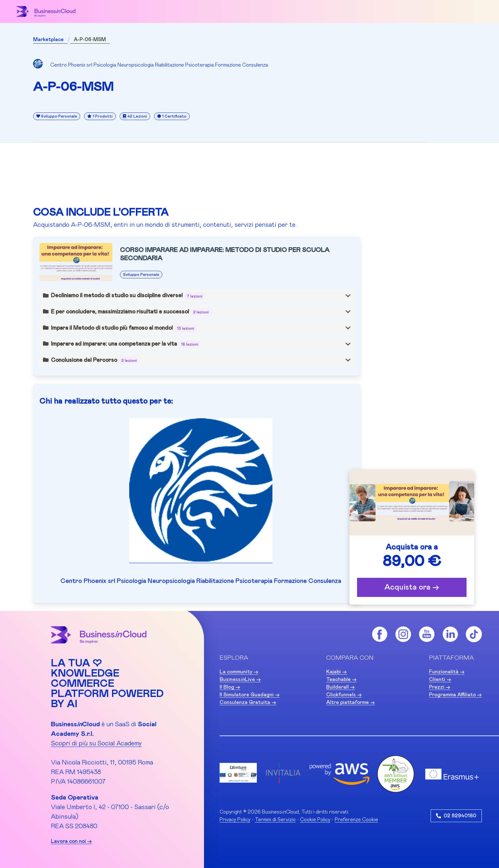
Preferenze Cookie (356, 820)
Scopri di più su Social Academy (96, 743)
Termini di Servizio (275, 820)
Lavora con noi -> (71, 841)
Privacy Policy (235, 820)
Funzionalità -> (447, 672)
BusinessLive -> (240, 679)
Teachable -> (341, 679)
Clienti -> (440, 679)
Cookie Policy (315, 820)
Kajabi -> (337, 672)
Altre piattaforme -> (351, 702)
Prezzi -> (440, 687)
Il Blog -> (230, 687)
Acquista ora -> (412, 587)
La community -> (239, 672)
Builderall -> (341, 687)
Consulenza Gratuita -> (248, 702)
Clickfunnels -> (344, 695)
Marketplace (48, 39)
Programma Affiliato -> (455, 695)
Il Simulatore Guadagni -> (250, 695)
